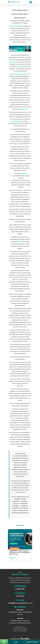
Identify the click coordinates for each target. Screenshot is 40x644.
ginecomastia (15, 26)
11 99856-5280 (20, 589)
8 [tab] (25, 565)
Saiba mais (12, 558)
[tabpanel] (20, 547)
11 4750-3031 (20, 596)
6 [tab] (22, 565)
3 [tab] (18, 565)
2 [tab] (16, 565)
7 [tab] (24, 565)
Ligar (16, 642)
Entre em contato (32, 642)
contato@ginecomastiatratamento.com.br (20, 603)
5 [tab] (21, 565)
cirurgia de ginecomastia (22, 74)
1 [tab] (15, 565)
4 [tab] (19, 565)
